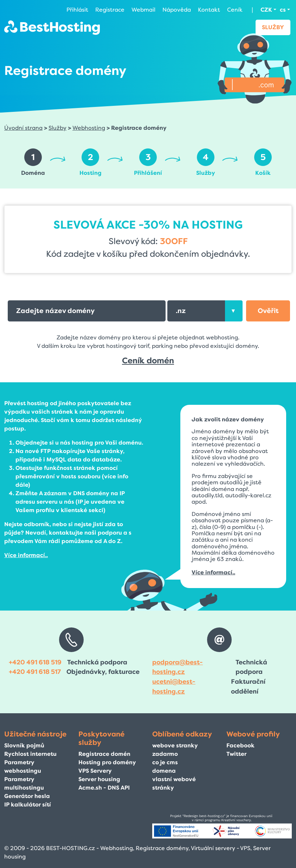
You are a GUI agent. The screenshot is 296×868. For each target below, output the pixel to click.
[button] (268, 311)
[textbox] (205, 311)
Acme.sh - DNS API (104, 788)
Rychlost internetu (30, 754)
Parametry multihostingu (24, 783)
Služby (273, 27)
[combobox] (205, 311)
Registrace (110, 10)
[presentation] (234, 311)
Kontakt (209, 10)
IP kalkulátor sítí (28, 805)
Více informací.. (26, 555)
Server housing (99, 779)
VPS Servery (95, 771)
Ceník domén (148, 361)
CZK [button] (266, 10)
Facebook (240, 745)
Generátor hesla (27, 796)
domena (164, 771)
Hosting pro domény (107, 762)
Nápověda (177, 10)
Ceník (235, 10)
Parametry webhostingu (23, 767)
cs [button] (283, 10)
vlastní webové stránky (174, 783)
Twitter (236, 754)
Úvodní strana (23, 128)
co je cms (165, 762)
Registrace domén (104, 754)
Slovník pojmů (24, 745)
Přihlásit (77, 10)
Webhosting (89, 128)
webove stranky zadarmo (175, 750)
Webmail (143, 10)
